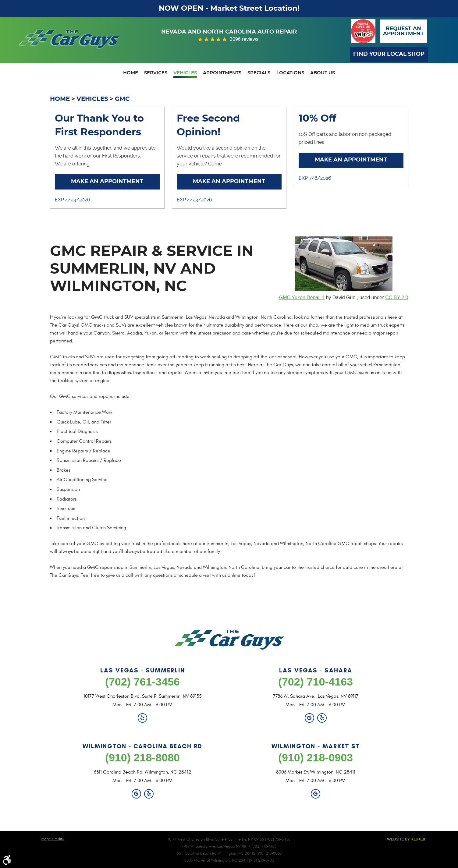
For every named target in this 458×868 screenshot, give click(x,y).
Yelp (142, 718)
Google (309, 718)
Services (156, 73)
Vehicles (185, 73)
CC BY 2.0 (397, 298)
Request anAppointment (403, 31)
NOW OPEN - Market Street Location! (229, 9)
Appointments (222, 73)
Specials (259, 73)
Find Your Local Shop (389, 54)
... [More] (100, 164)
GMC (122, 99)
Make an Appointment (107, 182)
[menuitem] (131, 74)
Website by (406, 839)
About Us (323, 73)
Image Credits (52, 839)
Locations (290, 73)
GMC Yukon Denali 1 (302, 298)
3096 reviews (244, 39)
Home (131, 73)
